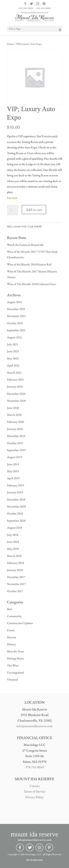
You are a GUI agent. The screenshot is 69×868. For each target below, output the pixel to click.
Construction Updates (20, 623)
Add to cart (34, 210)
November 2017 (16, 584)
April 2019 (13, 478)
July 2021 (13, 344)
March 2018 (14, 556)
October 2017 (15, 591)
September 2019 (16, 450)
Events (11, 630)
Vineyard (12, 679)
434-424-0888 (43, 8)
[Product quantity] (13, 210)
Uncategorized (15, 672)
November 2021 (16, 316)
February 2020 (15, 422)
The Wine (13, 666)
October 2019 (15, 443)
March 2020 (14, 415)
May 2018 (13, 549)
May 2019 (13, 471)
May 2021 (13, 358)
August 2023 (14, 302)
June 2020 (13, 408)
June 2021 (13, 351)
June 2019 (13, 464)
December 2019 (16, 436)
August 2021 (14, 337)
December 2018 (16, 499)
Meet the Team (16, 651)
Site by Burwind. (35, 860)
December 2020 (16, 394)
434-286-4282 (26, 8)
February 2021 (15, 380)
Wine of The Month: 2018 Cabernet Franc (32, 284)
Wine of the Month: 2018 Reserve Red (29, 264)
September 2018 (16, 521)
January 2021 (15, 387)
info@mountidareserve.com (34, 12)
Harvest (11, 637)
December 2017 (16, 577)
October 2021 (15, 323)
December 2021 (16, 309)
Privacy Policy (34, 797)
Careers (35, 786)
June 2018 (13, 542)
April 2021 (13, 365)
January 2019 (15, 492)
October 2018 (15, 513)
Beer (10, 609)
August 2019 (14, 457)
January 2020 (15, 429)
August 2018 (14, 528)
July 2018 (13, 535)
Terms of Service (34, 791)
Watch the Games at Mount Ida (25, 245)
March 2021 (14, 373)
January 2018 (15, 570)
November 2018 (16, 506)
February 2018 (15, 563)
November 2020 (16, 401)
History (11, 644)
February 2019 (15, 485)
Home (10, 44)
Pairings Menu (15, 658)
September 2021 (16, 330)
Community (14, 616)
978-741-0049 (35, 767)
